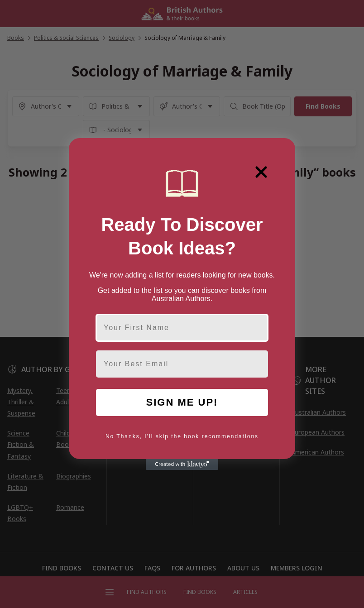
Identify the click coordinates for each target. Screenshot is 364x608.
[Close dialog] (261, 172)
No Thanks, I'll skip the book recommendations (182, 436)
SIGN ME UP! (182, 402)
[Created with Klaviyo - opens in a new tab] (182, 464)
